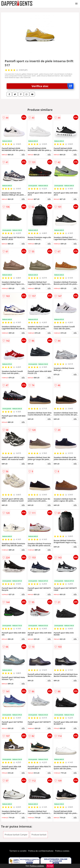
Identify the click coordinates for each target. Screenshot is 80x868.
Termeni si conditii (18, 851)
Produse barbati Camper (16, 835)
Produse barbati (39, 835)
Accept (50, 866)
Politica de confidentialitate (41, 851)
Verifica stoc (53, 86)
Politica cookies (62, 851)
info (23, 154)
